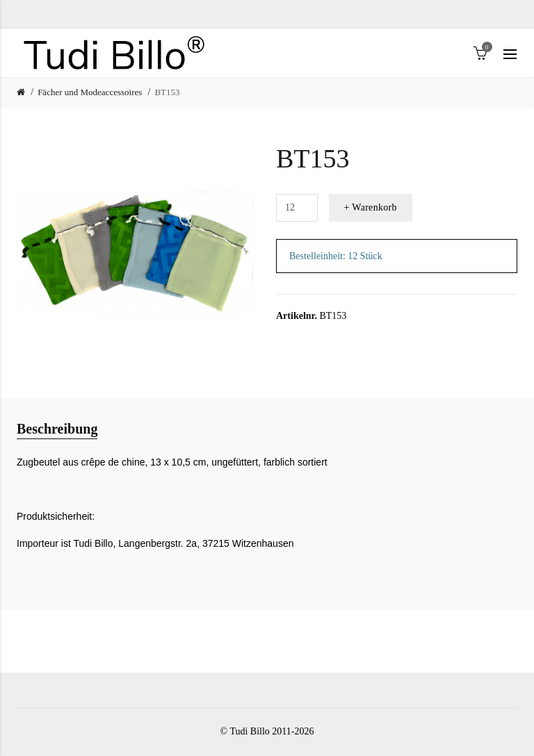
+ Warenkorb (371, 207)
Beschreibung (57, 429)
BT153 (167, 92)
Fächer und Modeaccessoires (90, 92)
